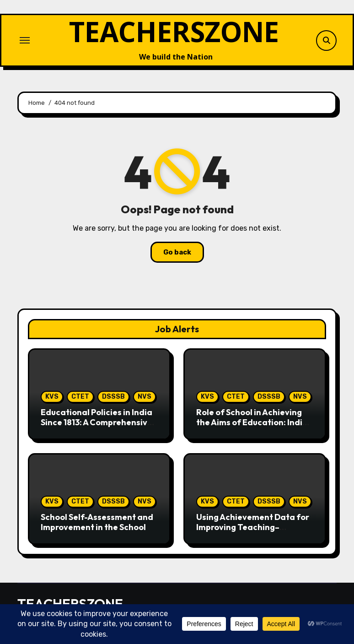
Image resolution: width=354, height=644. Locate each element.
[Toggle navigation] (25, 40)
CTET (80, 397)
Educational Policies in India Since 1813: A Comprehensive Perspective (97, 422)
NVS (145, 397)
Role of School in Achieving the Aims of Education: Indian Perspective (255, 422)
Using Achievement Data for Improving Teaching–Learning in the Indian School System (254, 532)
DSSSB (113, 397)
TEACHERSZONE (174, 32)
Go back (177, 252)
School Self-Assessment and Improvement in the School (97, 522)
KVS (52, 397)
